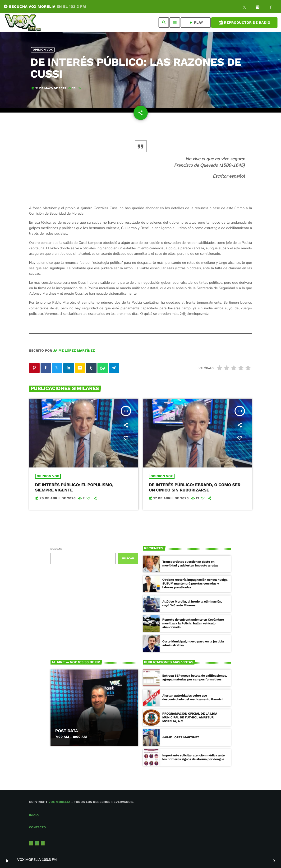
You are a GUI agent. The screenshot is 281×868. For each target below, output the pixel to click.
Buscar (56, 549)
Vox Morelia (59, 802)
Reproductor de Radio (244, 23)
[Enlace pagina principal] (23, 23)
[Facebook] (271, 8)
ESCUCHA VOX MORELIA (45, 7)
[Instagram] (258, 8)
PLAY (196, 23)
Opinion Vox (43, 50)
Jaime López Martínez (74, 351)
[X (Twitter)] (244, 8)
